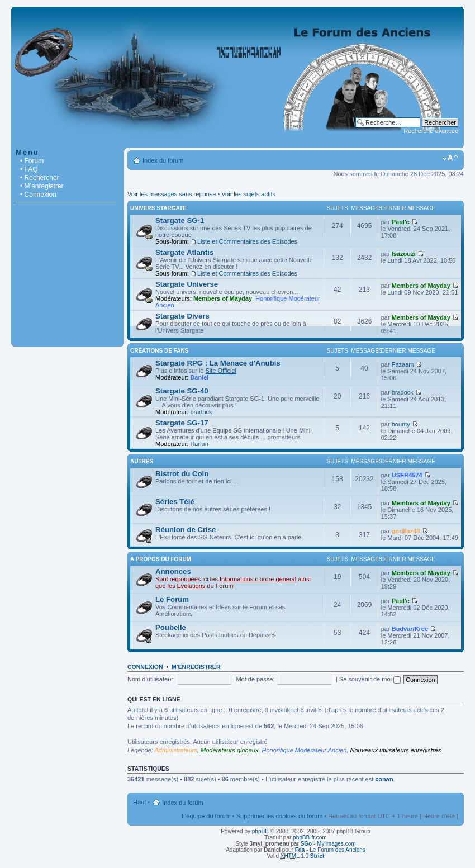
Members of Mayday (223, 298)
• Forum (32, 161)
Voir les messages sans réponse (172, 194)
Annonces (173, 571)
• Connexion (38, 195)
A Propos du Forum (161, 559)
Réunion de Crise (186, 530)
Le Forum (172, 599)
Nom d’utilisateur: (151, 679)
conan (384, 779)
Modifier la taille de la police (450, 158)
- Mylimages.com (328, 844)
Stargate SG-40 (182, 391)
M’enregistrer (196, 667)
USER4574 (407, 475)
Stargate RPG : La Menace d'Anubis (218, 363)
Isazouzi (404, 254)
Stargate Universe (187, 284)
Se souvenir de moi (370, 679)
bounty (401, 424)
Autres (142, 461)
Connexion (145, 667)
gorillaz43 (406, 531)
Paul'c (401, 222)
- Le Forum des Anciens (330, 850)
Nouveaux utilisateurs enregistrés (396, 750)
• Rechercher (40, 178)
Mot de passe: (255, 679)
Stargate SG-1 (180, 220)
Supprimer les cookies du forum (280, 816)
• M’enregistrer (42, 186)
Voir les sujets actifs (248, 194)
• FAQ (29, 169)
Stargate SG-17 (182, 423)
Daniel (199, 377)
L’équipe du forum (206, 816)
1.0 (303, 856)
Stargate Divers (182, 316)
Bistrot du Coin (182, 474)
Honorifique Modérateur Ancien (305, 750)
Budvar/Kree (410, 629)
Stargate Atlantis (184, 252)
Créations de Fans (159, 351)
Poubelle (171, 627)
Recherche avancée (431, 131)
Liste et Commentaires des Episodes (247, 241)
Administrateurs (176, 750)
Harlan (199, 444)
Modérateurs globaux (229, 750)
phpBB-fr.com (310, 838)
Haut (139, 802)
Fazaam (403, 364)
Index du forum (163, 160)
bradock (201, 412)
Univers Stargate (158, 208)
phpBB (260, 831)
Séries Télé (175, 502)
